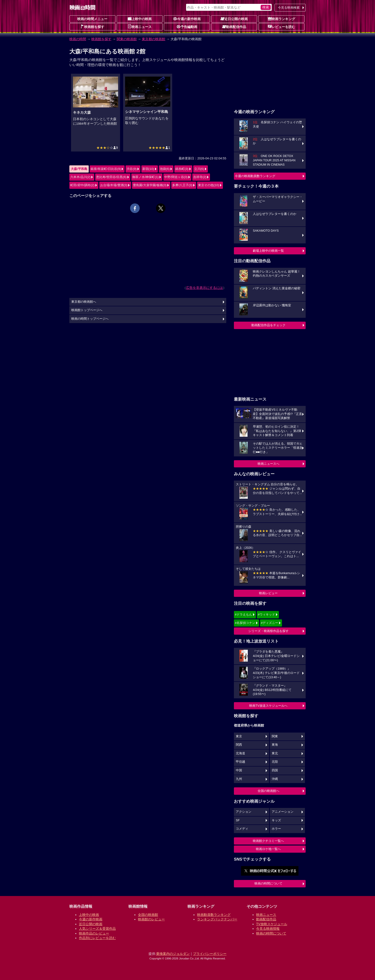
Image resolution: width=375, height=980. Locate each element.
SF (238, 820)
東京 (239, 736)
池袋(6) (165, 169)
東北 (275, 753)
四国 (275, 770)
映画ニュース (140, 27)
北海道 (240, 753)
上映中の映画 (140, 19)
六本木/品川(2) (80, 177)
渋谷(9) (132, 169)
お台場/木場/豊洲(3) (114, 185)
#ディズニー (270, 623)
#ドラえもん (243, 614)
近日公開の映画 (234, 19)
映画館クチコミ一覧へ (268, 841)
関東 (275, 736)
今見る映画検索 (289, 8)
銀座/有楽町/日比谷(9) (106, 169)
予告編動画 (187, 27)
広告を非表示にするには (204, 288)
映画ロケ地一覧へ (268, 849)
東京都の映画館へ (84, 302)
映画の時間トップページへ (90, 319)
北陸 (275, 762)
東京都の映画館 (154, 39)
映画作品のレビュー (94, 933)
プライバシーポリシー (210, 954)
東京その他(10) (209, 185)
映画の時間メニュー (92, 19)
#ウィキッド (266, 614)
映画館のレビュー (151, 919)
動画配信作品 (234, 27)
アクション (244, 812)
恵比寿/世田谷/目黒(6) (111, 177)
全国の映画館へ (268, 791)
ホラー (276, 829)
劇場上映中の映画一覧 (268, 251)
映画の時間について (268, 883)
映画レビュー (268, 593)
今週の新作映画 (187, 19)
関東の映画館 (127, 39)
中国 (239, 770)
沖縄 (275, 779)
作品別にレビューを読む (97, 938)
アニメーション (283, 812)
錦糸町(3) (182, 169)
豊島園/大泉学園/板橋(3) (150, 185)
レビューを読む (281, 27)
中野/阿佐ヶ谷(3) (176, 177)
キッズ (276, 820)
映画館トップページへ (87, 310)
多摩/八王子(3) (182, 185)
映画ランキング (281, 19)
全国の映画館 (148, 915)
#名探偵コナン (245, 623)
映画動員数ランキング (214, 915)
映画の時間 (78, 39)
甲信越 (240, 762)
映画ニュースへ (268, 464)
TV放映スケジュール (272, 924)
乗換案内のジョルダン (173, 954)
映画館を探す (92, 27)
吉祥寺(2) (200, 177)
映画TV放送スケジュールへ (268, 706)
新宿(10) (148, 169)
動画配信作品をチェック (268, 325)
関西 (239, 745)
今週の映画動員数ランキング (255, 176)
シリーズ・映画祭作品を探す (268, 631)
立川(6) (199, 169)
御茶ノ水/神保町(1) (146, 177)
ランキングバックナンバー (217, 919)
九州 (239, 779)
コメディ (242, 829)
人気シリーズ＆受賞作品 (97, 929)
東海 (275, 745)
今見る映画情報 (268, 929)
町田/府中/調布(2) (82, 185)
